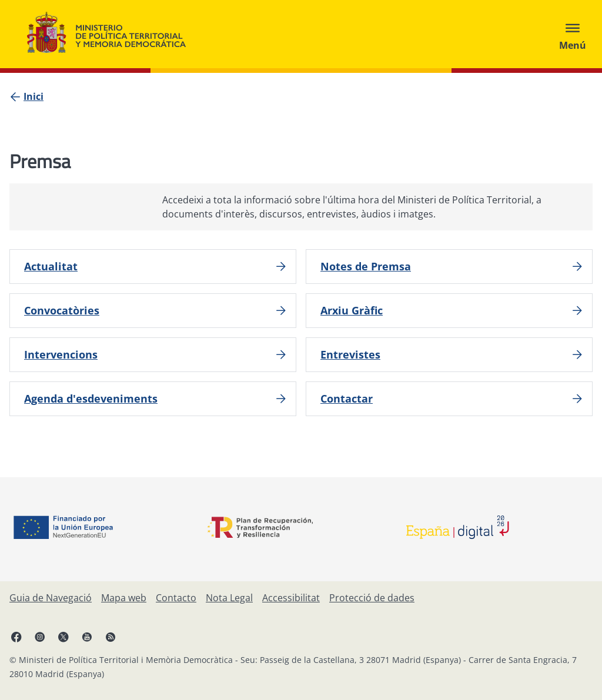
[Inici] (34, 96)
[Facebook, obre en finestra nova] (16, 637)
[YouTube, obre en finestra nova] (87, 637)
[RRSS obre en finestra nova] (111, 637)
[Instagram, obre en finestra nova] (40, 637)
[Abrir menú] (573, 34)
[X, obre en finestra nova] (63, 637)
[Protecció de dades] (372, 598)
